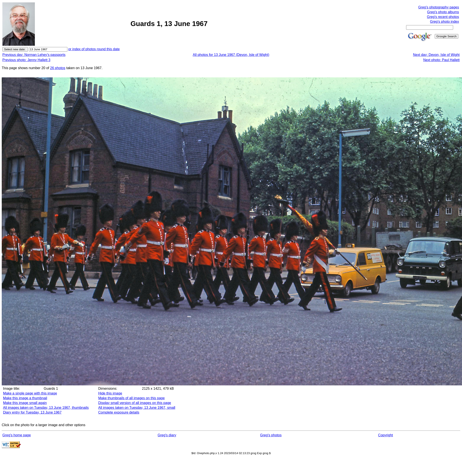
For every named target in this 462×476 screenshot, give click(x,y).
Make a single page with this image (30, 393)
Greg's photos (271, 435)
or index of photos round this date (94, 49)
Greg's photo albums (443, 12)
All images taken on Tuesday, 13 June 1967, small (137, 408)
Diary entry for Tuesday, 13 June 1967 (32, 412)
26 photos (58, 68)
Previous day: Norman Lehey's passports (34, 55)
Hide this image (110, 393)
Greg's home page (17, 435)
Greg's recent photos (443, 17)
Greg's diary (167, 435)
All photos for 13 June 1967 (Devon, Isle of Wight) (231, 55)
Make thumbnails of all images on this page (132, 398)
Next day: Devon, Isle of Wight (436, 55)
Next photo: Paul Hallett (441, 60)
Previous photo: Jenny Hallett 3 (26, 60)
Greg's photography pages (439, 7)
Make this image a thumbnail (25, 398)
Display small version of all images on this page (135, 403)
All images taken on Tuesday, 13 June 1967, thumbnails (46, 408)
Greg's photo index (444, 22)
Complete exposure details (119, 412)
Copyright (386, 435)
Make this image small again (25, 403)
